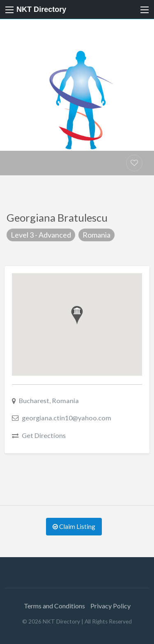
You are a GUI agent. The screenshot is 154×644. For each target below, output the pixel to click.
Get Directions (44, 435)
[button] (77, 315)
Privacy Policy (110, 606)
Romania (97, 235)
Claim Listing (74, 526)
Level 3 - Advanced (41, 235)
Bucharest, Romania (49, 400)
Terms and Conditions (54, 606)
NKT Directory (41, 9)
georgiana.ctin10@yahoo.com (67, 418)
